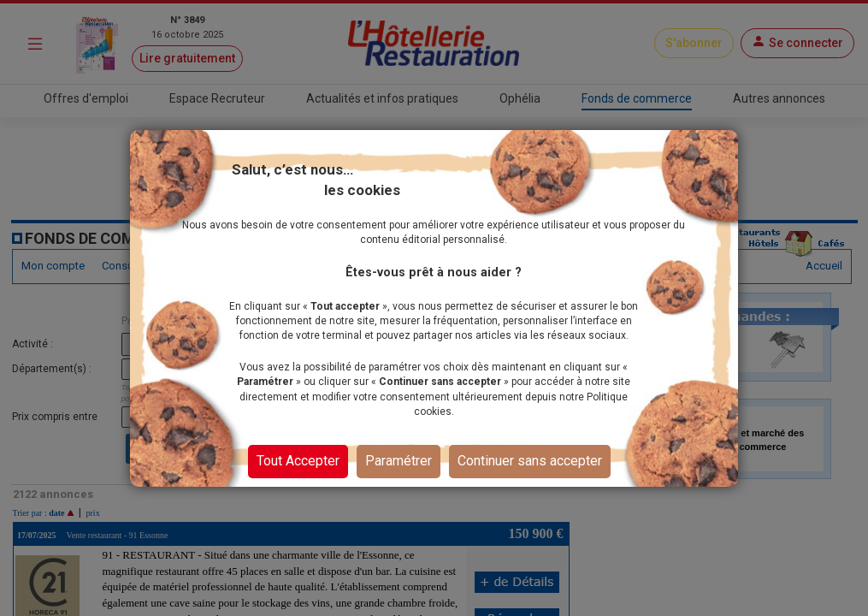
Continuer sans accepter (530, 461)
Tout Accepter (298, 461)
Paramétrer (399, 461)
